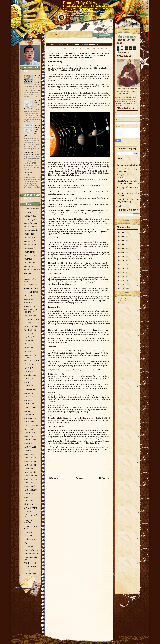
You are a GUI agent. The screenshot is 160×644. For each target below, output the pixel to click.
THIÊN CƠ (27, 512)
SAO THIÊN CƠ (29, 454)
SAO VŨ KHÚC (29, 501)
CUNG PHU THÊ (29, 241)
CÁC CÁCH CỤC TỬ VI (31, 213)
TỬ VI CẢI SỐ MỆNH (31, 550)
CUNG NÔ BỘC (29, 234)
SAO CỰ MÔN (28, 379)
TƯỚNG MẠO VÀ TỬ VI (32, 554)
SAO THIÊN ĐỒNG (30, 461)
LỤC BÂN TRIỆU (29, 337)
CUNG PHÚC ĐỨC (30, 245)
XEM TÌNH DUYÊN (30, 574)
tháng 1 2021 (121, 249)
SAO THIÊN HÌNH (30, 465)
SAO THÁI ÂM (28, 436)
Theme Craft (120, 303)
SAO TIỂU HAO (29, 494)
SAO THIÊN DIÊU (30, 458)
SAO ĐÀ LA (28, 382)
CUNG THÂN (28, 259)
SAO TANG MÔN (29, 433)
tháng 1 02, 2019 (106, 48)
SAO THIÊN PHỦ (29, 486)
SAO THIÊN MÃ (29, 483)
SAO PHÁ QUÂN (29, 429)
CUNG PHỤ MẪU (29, 238)
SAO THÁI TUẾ (29, 443)
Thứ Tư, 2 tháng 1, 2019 (93, 48)
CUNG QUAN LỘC (30, 248)
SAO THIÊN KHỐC (30, 472)
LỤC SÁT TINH (29, 341)
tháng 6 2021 (121, 241)
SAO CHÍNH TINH (30, 375)
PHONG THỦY (29, 352)
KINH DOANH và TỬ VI (31, 319)
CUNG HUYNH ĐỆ (30, 227)
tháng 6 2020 (121, 252)
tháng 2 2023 (121, 233)
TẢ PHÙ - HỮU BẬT (30, 508)
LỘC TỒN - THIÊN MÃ (31, 326)
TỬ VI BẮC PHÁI (29, 547)
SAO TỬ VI (27, 497)
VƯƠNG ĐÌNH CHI (30, 563)
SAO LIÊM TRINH (30, 418)
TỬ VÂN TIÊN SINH (30, 539)
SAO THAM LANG (30, 447)
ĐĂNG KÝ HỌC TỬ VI (31, 289)
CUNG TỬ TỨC (29, 266)
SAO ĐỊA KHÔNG (30, 390)
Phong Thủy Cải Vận (81, 3)
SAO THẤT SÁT (29, 451)
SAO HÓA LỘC (29, 404)
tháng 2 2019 (121, 284)
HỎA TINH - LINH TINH (31, 306)
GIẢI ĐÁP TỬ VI (29, 296)
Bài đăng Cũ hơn (105, 478)
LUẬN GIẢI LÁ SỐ (30, 330)
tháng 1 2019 (121, 288)
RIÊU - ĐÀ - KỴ (29, 364)
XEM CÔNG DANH (30, 567)
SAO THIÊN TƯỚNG (31, 490)
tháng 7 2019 (121, 268)
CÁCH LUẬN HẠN (30, 216)
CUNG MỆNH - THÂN (31, 230)
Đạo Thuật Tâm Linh (30, 285)
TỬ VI (26, 543)
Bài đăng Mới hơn (53, 478)
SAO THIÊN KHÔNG (31, 476)
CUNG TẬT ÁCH (29, 256)
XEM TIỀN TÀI (28, 570)
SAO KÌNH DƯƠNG (30, 415)
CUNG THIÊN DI (29, 263)
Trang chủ (54, 34)
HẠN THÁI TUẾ (29, 303)
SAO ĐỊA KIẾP (28, 393)
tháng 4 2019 (121, 276)
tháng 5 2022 (121, 237)
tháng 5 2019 (121, 272)
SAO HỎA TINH (29, 411)
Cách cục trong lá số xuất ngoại (128, 165)
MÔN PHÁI (27, 344)
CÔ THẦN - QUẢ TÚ (30, 220)
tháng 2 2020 (121, 256)
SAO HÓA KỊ (28, 400)
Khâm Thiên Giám (30, 316)
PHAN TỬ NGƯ (29, 348)
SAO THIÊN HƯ (29, 469)
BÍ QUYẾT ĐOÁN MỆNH (32, 209)
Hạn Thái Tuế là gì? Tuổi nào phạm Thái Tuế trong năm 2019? (76, 44)
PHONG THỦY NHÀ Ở (31, 361)
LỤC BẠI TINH (28, 334)
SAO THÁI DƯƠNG (30, 440)
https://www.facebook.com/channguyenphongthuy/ (87, 447)
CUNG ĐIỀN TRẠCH (31, 223)
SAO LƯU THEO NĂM (31, 426)
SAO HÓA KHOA (29, 397)
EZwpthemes (128, 299)
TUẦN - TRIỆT (28, 532)
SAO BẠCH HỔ (29, 372)
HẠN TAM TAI (28, 299)
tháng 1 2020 (121, 260)
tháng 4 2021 (121, 245)
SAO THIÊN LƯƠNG (30, 479)
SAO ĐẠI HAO (28, 386)
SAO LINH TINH (29, 422)
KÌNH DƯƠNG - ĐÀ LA (31, 323)
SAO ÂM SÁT (28, 368)
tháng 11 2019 (121, 264)
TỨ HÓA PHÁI (28, 536)
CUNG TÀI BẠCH (29, 252)
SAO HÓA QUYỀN (30, 408)
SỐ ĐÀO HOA (28, 504)
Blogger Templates (131, 301)
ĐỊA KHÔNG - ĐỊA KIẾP (32, 292)
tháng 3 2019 (121, 280)
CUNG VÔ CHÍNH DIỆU (32, 270)
